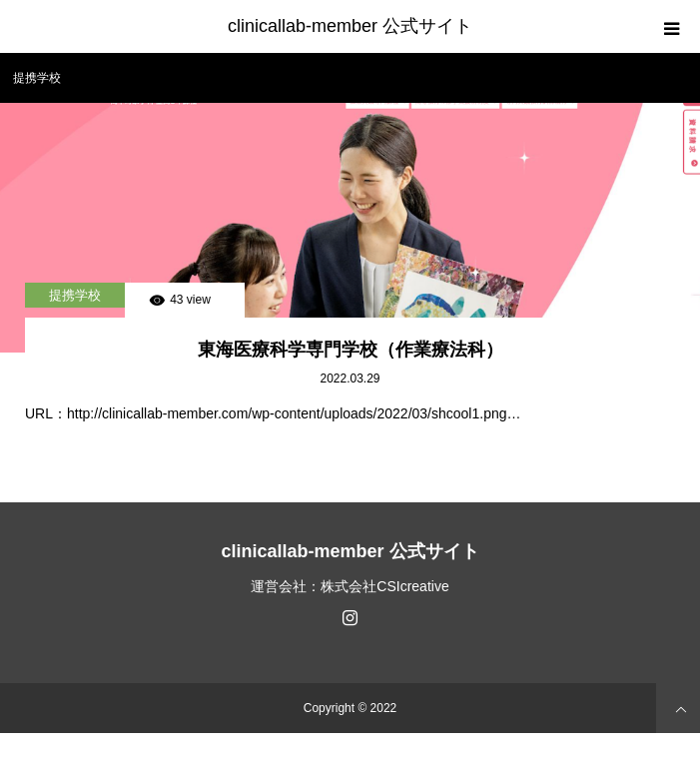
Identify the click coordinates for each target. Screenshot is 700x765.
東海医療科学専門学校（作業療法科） (350, 350)
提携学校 (75, 295)
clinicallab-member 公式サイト (350, 26)
